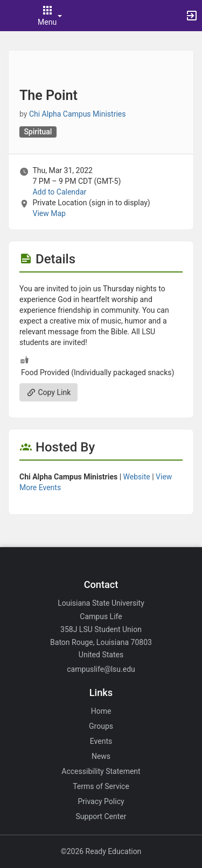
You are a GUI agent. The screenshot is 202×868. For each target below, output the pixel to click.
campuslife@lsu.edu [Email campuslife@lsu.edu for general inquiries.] (101, 669)
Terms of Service (101, 786)
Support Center (101, 816)
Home (101, 711)
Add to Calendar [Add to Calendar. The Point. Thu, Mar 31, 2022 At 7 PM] (59, 192)
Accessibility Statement (101, 771)
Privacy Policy (101, 801)
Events (101, 741)
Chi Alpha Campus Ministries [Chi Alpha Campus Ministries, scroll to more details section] (78, 114)
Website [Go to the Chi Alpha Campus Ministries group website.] (137, 477)
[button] (13, 16)
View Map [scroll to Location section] (49, 213)
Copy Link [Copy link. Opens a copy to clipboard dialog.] (48, 392)
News (101, 756)
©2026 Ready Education (101, 851)
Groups (101, 726)
